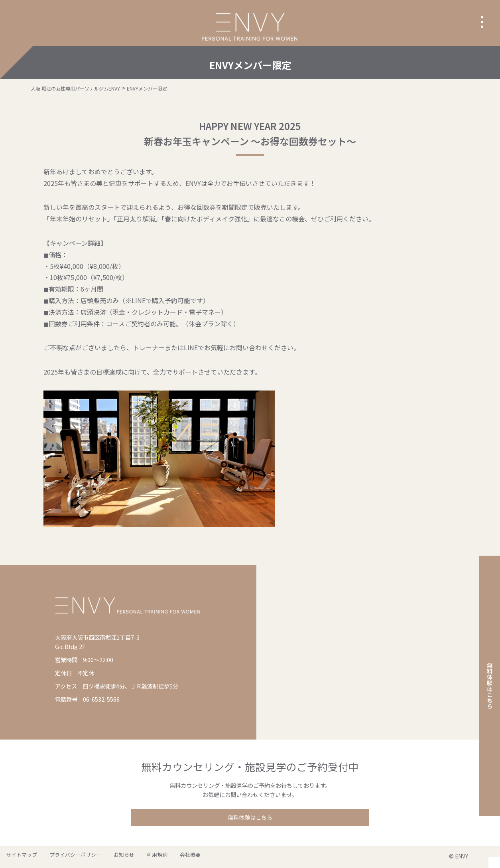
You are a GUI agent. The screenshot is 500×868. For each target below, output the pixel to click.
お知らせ (109, 857)
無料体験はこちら (250, 818)
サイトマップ (19, 857)
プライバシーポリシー (67, 857)
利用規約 (136, 857)
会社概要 (163, 857)
